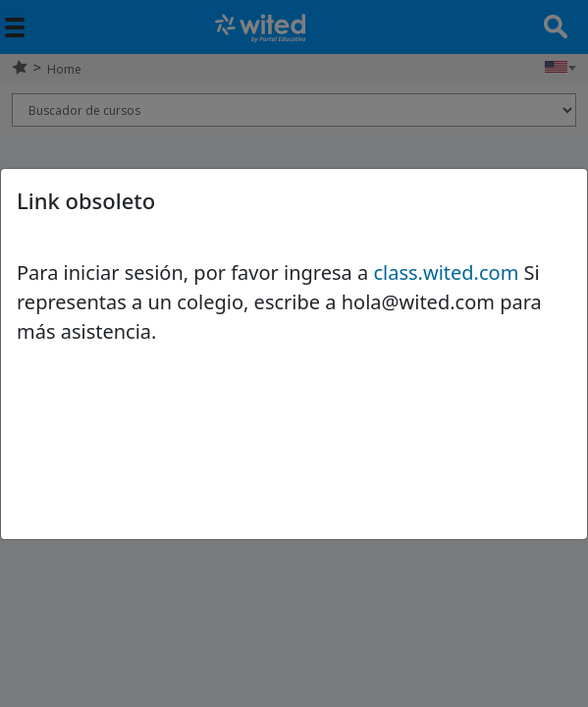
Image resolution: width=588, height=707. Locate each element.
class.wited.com (446, 272)
